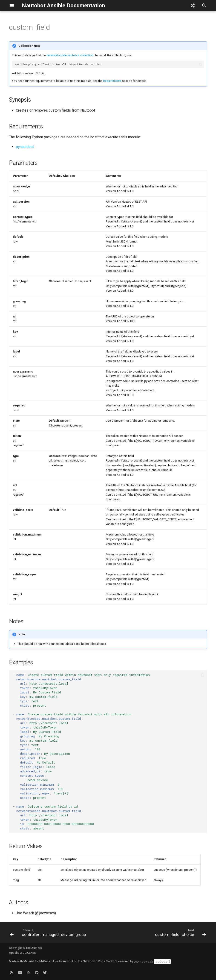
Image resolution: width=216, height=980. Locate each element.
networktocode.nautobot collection (70, 55)
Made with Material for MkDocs (30, 961)
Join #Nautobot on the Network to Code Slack (82, 961)
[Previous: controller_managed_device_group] (49, 934)
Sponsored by (143, 961)
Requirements (112, 81)
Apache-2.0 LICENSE (22, 953)
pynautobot (25, 147)
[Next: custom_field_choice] (180, 934)
